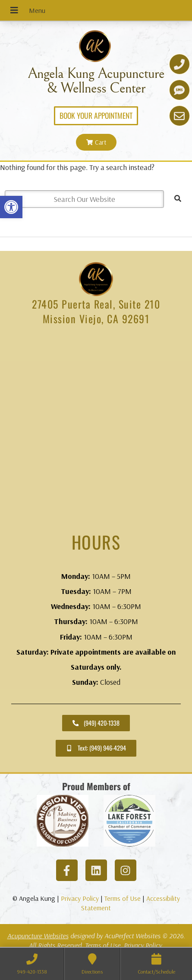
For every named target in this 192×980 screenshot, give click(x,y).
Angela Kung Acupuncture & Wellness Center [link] (96, 81)
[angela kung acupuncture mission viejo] (96, 429)
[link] (11, 207)
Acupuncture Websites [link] (38, 936)
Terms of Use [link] (123, 898)
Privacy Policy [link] (80, 898)
